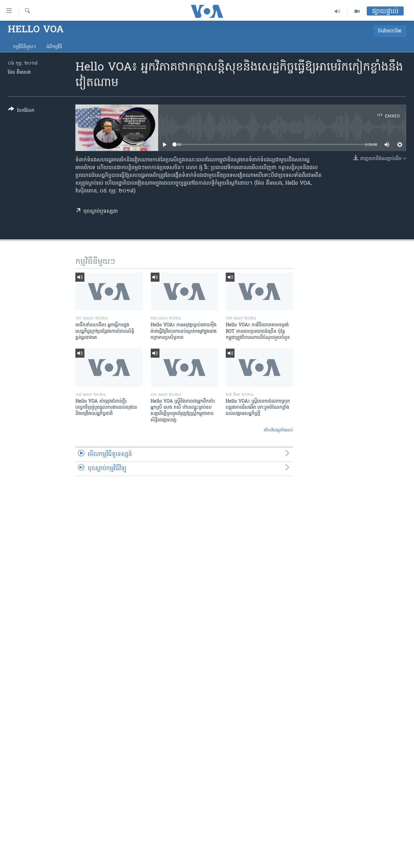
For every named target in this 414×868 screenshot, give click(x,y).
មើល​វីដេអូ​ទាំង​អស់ (278, 430)
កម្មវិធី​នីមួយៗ (24, 47)
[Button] (21, 111)
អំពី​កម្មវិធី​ (54, 47)
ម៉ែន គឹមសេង (19, 73)
